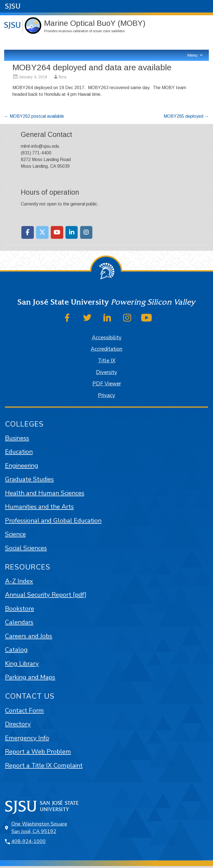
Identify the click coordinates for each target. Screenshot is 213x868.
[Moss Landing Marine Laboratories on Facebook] (28, 232)
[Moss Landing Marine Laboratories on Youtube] (57, 232)
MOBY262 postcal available (34, 116)
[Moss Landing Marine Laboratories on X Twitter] (42, 232)
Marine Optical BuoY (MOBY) (95, 23)
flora (63, 77)
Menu (195, 55)
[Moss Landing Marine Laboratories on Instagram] (86, 232)
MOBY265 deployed (186, 116)
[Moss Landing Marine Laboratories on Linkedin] (72, 232)
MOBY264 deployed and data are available (92, 67)
